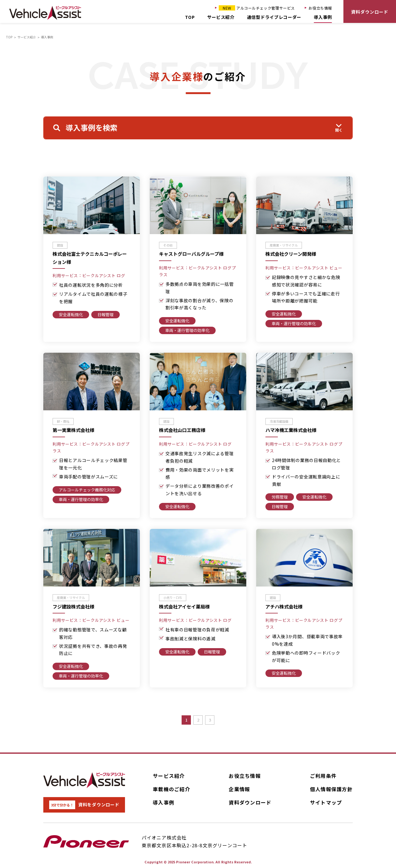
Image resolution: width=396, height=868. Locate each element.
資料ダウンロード (370, 12)
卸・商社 (63, 421)
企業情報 (239, 789)
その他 (168, 245)
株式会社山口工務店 (182, 430)
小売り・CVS (173, 598)
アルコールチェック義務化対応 (87, 490)
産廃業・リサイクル (284, 245)
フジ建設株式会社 (73, 607)
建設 (60, 245)
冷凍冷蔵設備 (279, 421)
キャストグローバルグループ (191, 254)
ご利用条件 (323, 776)
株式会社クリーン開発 (291, 254)
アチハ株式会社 (284, 607)
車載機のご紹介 (172, 789)
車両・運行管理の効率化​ (187, 330)
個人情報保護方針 (331, 789)
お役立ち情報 (320, 8)
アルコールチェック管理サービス (257, 8)
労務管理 (280, 497)
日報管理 (105, 314)
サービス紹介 (221, 17)
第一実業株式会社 (73, 430)
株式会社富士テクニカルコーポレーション (90, 258)
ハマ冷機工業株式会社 (291, 430)
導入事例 (323, 17)
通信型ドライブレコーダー (274, 17)
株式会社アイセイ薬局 (184, 607)
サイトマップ (326, 802)
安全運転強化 (71, 314)
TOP (190, 17)
